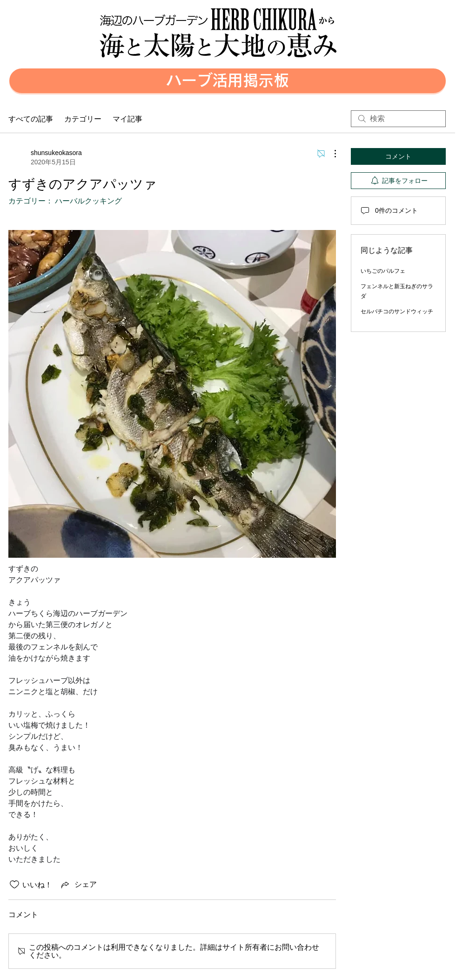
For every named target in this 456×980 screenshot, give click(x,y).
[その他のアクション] (330, 154)
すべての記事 (31, 119)
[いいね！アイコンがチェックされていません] (14, 885)
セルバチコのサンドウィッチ (397, 311)
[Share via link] (78, 885)
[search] (398, 119)
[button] (228, 81)
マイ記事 (127, 119)
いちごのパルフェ (383, 271)
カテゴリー (83, 119)
